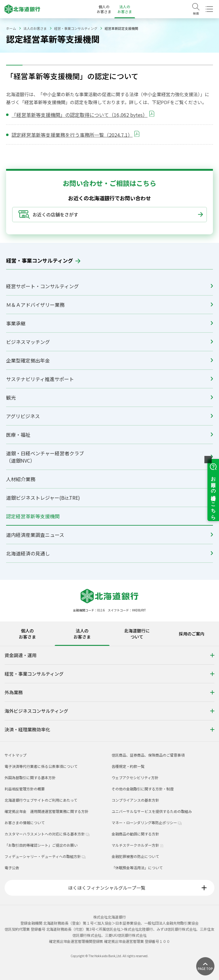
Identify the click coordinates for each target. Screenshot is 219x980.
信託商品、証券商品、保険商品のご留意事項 (148, 755)
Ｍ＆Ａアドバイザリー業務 (109, 305)
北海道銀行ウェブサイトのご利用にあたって (41, 800)
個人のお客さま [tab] (27, 634)
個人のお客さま (104, 9)
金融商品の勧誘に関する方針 (135, 834)
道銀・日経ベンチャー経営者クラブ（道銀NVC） (109, 457)
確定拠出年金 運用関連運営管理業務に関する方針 (47, 811)
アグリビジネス (109, 416)
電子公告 (12, 868)
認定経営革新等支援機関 (109, 516)
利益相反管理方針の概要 (25, 789)
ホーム (11, 28)
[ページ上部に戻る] (205, 966)
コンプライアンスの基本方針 (135, 800)
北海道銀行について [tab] (137, 634)
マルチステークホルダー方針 (138, 845)
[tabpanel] (109, 694)
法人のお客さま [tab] (82, 634)
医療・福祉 (109, 435)
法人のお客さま (125, 9)
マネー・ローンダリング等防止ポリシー (147, 822)
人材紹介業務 (109, 479)
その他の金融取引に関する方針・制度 (143, 789)
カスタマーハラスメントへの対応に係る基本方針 (47, 834)
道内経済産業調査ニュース (109, 535)
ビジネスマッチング (109, 342)
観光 (109, 397)
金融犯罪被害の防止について (135, 856)
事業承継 (109, 323)
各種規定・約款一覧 (128, 766)
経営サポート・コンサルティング (109, 286)
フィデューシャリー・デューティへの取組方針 (45, 856)
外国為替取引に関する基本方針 (30, 777)
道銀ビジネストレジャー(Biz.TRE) (109, 498)
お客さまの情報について (25, 822)
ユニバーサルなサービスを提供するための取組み (152, 811)
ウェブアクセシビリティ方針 (135, 777)
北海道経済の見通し (109, 553)
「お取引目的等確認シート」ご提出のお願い (41, 845)
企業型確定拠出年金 (109, 360)
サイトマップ (16, 755)
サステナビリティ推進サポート (109, 379)
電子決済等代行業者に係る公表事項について (41, 766)
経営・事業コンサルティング (76, 28)
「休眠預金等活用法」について (137, 868)
